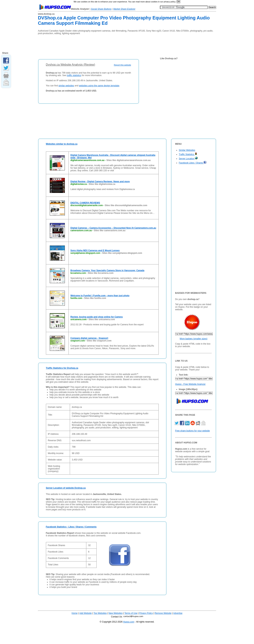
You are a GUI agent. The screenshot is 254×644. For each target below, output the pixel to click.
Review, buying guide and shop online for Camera (97, 317)
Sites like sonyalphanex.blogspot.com (122, 253)
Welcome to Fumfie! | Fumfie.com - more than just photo (100, 296)
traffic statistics (74, 75)
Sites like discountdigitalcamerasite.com (126, 205)
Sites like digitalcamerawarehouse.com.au (129, 160)
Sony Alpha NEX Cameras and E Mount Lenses (95, 250)
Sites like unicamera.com (102, 319)
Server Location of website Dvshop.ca (66, 488)
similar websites (66, 86)
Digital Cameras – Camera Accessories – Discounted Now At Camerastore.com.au (113, 228)
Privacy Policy (146, 613)
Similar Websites (187, 150)
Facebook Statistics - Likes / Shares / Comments (71, 527)
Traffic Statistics (188, 154)
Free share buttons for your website (193, 431)
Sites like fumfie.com (95, 298)
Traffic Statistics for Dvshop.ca (62, 368)
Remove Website (163, 613)
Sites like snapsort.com (99, 341)
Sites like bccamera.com (101, 273)
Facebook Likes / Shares (193, 163)
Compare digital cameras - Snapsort (89, 338)
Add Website (86, 613)
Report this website (123, 65)
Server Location (188, 159)
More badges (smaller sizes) (194, 339)
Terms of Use (131, 613)
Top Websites (100, 613)
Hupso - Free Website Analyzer (190, 384)
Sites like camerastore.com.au (110, 230)
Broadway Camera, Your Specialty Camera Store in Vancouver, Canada (107, 270)
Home (75, 613)
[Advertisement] (105, 46)
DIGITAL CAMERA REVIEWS (85, 203)
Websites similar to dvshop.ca (62, 144)
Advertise (178, 613)
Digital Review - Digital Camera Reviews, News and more (100, 182)
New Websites (116, 613)
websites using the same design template (99, 86)
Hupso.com (129, 622)
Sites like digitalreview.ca (102, 184)
